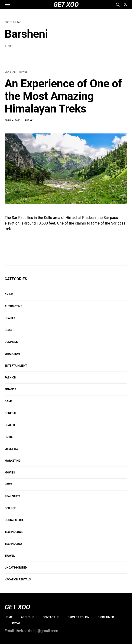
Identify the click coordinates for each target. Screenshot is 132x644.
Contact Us (51, 617)
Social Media (14, 520)
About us (27, 617)
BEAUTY (10, 318)
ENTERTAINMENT (16, 366)
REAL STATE (13, 496)
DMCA (16, 623)
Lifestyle (11, 449)
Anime (9, 294)
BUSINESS (11, 342)
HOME (9, 437)
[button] (126, 5)
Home (9, 617)
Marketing (13, 461)
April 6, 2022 (13, 121)
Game (9, 401)
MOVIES (10, 473)
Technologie (14, 532)
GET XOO (17, 607)
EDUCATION (12, 354)
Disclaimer (106, 617)
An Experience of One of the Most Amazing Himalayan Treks (63, 96)
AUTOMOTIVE (13, 306)
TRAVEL (23, 72)
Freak (29, 121)
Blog (8, 330)
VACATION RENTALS (18, 579)
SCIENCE (10, 508)
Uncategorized (16, 568)
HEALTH (10, 425)
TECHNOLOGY (14, 544)
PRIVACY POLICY (79, 617)
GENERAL (10, 72)
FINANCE (10, 389)
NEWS (8, 484)
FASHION (10, 378)
